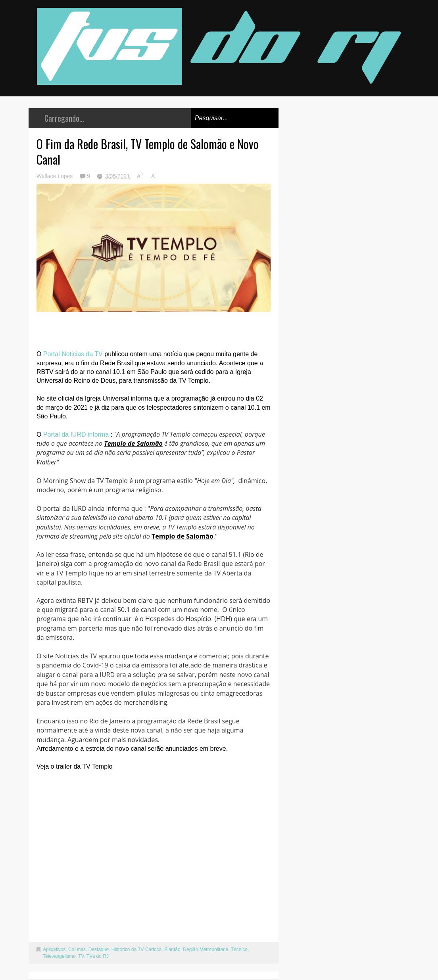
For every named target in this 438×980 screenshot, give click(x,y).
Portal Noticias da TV (73, 354)
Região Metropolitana (206, 949)
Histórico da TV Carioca (137, 949)
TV (81, 956)
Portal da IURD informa (76, 434)
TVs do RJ (98, 956)
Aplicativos (54, 949)
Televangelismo (59, 956)
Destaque (99, 949)
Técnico (239, 949)
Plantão (172, 949)
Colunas (77, 949)
